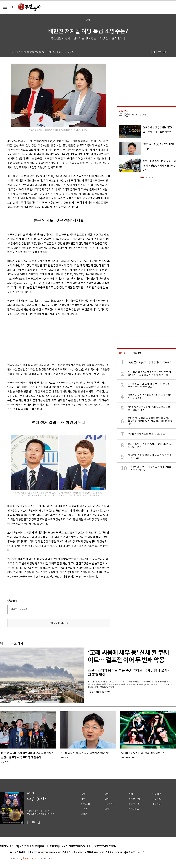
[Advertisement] (51, 339)
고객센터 (54, 846)
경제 (107, 794)
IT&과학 (109, 804)
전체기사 (85, 814)
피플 (107, 809)
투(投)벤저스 (128, 115)
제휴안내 (44, 846)
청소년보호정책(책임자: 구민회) (101, 846)
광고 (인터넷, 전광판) (29, 846)
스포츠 (84, 809)
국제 (107, 799)
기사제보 (157, 794)
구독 (145, 115)
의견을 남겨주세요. (20, 609)
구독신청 (157, 799)
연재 (131, 794)
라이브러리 (134, 804)
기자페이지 (134, 809)
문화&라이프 (87, 804)
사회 (83, 799)
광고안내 (157, 804)
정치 (83, 794)
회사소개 (14, 846)
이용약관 (63, 846)
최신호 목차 (134, 799)
